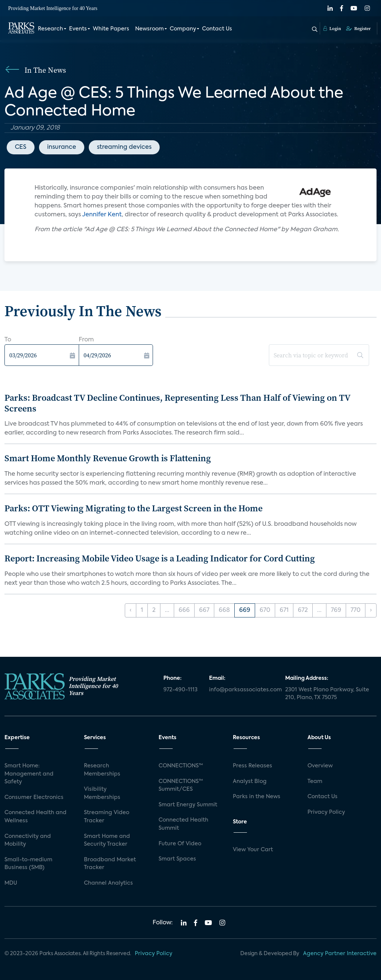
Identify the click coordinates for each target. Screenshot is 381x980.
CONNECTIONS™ (181, 766)
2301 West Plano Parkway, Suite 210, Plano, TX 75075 (327, 694)
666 (184, 610)
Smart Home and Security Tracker (107, 840)
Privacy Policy (326, 812)
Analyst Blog (250, 781)
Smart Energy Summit (188, 805)
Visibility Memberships (102, 793)
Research (51, 29)
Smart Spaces (177, 859)
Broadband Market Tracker (110, 864)
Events (78, 29)
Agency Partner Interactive (340, 954)
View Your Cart (253, 850)
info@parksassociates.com (243, 690)
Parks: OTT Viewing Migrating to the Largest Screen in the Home (133, 508)
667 (204, 610)
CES (21, 147)
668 (224, 610)
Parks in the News (257, 797)
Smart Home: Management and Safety (29, 774)
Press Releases (253, 766)
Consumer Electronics (34, 797)
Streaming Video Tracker (107, 817)
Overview (320, 766)
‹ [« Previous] (131, 610)
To (8, 340)
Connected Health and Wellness (35, 817)
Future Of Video (180, 844)
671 (284, 610)
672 (303, 610)
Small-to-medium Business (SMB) (28, 864)
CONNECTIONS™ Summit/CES (181, 786)
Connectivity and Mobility (28, 840)
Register (358, 29)
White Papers (111, 29)
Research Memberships (102, 770)
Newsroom (149, 29)
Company (183, 29)
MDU (11, 883)
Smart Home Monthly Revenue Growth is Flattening (108, 458)
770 (356, 610)
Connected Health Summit (183, 824)
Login (332, 29)
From (86, 340)
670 (265, 610)
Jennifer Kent (102, 215)
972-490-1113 (180, 690)
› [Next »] (371, 610)
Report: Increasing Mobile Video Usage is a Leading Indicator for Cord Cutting (160, 558)
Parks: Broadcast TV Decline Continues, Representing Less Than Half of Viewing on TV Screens (177, 403)
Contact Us (217, 29)
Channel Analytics (108, 883)
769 (336, 610)
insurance (62, 147)
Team (315, 781)
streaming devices (124, 147)
